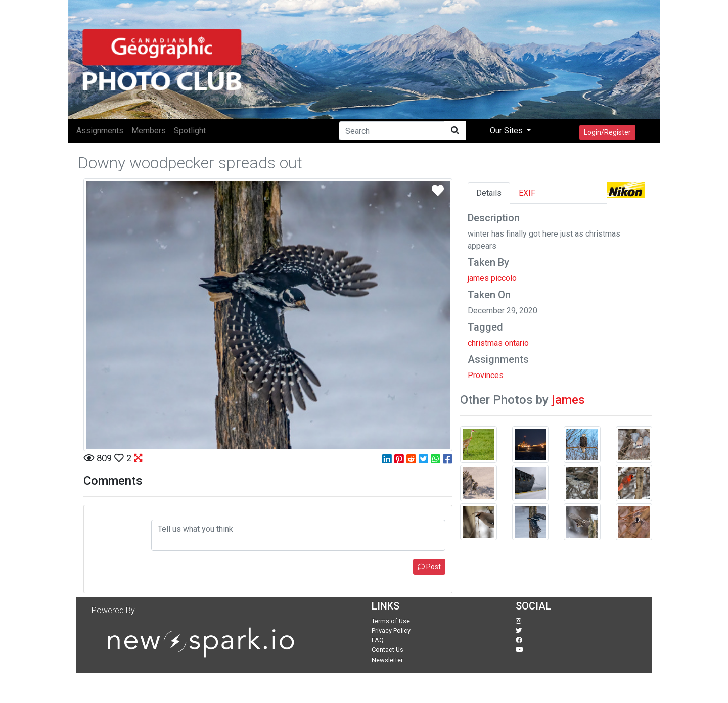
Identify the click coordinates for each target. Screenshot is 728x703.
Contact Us (388, 650)
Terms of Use (391, 621)
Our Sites (507, 131)
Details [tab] (489, 193)
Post (429, 567)
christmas (485, 343)
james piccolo (492, 278)
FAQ (378, 640)
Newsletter (387, 660)
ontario (517, 343)
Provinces (486, 375)
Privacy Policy (391, 630)
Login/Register (607, 132)
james (568, 400)
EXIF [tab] (527, 193)
